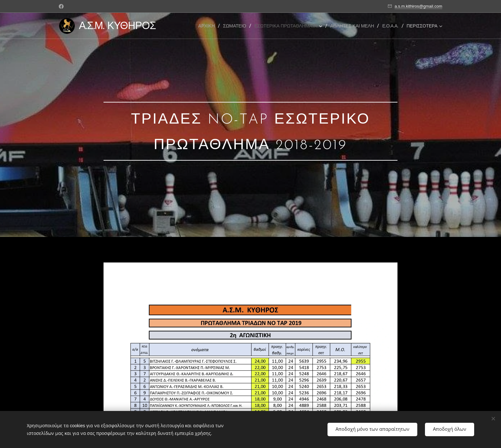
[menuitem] (208, 26)
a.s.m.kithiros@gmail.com (418, 6)
